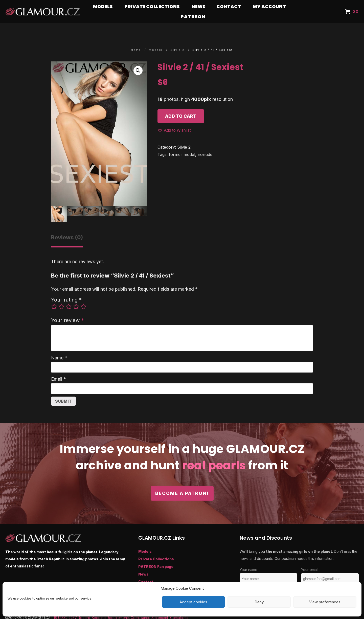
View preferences (325, 602)
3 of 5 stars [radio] (69, 297)
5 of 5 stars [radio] (83, 297)
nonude (205, 145)
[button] (138, 61)
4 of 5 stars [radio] (76, 297)
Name (59, 348)
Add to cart (181, 106)
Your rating (66, 290)
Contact (146, 572)
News (143, 564)
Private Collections (156, 549)
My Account (150, 579)
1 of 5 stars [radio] (54, 297)
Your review (67, 310)
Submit (63, 391)
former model (182, 145)
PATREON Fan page (156, 557)
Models (145, 542)
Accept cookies (193, 602)
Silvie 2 (184, 137)
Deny (259, 602)
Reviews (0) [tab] (67, 228)
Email (59, 369)
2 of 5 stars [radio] (61, 297)
